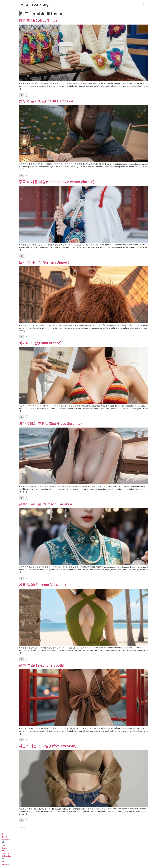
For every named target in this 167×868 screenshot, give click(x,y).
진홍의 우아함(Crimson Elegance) (46, 504)
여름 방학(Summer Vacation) (42, 585)
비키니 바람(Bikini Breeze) (40, 343)
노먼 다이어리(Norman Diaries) (44, 262)
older (22, 827)
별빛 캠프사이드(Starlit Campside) (47, 101)
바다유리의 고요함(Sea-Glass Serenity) (50, 424)
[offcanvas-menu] (22, 5)
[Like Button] (22, 95)
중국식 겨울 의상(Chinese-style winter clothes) (57, 182)
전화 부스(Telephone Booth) (42, 665)
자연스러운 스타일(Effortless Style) (47, 746)
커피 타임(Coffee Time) (38, 21)
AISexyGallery (37, 5)
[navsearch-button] (144, 5)
